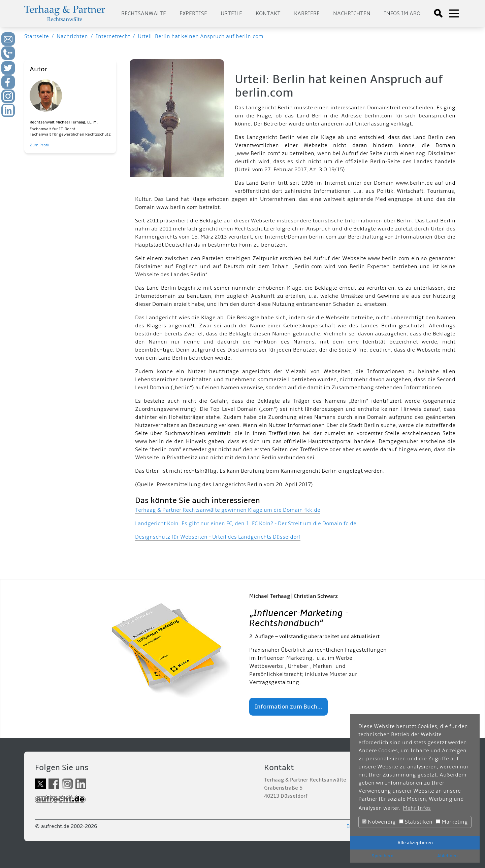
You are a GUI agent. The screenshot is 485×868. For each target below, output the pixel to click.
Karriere (307, 13)
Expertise (193, 13)
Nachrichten (352, 13)
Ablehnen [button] (447, 856)
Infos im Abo (402, 13)
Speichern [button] (383, 856)
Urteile (231, 13)
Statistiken (416, 822)
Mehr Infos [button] (417, 808)
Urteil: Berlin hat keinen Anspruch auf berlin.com (201, 36)
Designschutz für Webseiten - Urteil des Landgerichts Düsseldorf (218, 537)
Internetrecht (113, 36)
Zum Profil (39, 145)
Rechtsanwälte (144, 13)
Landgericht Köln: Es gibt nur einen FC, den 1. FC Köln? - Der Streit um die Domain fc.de (246, 523)
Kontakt (268, 13)
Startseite (37, 36)
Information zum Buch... (288, 707)
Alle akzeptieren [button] (415, 843)
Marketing (452, 822)
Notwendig (379, 822)
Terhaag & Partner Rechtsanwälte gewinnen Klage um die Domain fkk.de (228, 510)
